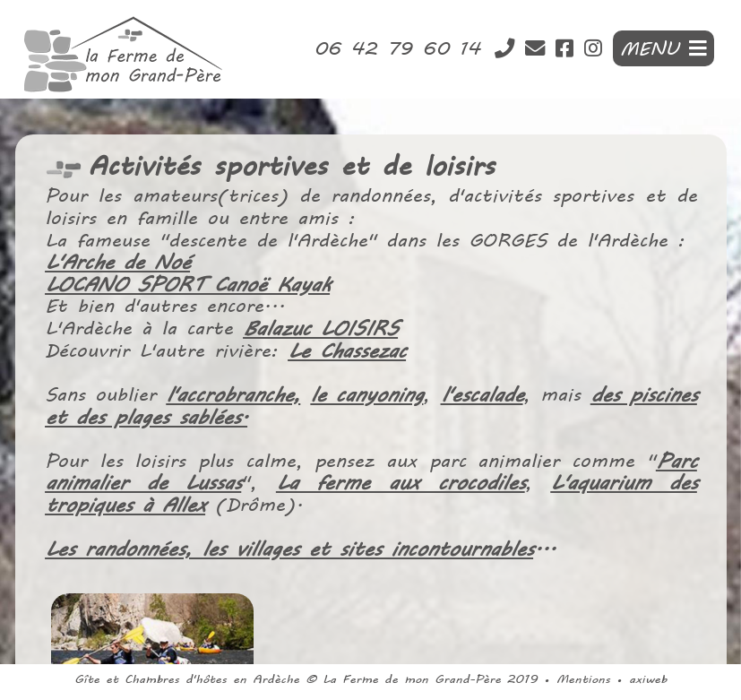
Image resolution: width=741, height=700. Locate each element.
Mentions (583, 679)
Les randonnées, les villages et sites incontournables (290, 548)
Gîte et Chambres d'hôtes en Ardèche (187, 679)
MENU (663, 48)
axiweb (648, 679)
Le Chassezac (347, 351)
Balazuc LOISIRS (320, 330)
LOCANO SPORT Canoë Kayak (189, 286)
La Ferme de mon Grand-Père (412, 679)
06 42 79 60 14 (403, 48)
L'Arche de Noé (120, 264)
